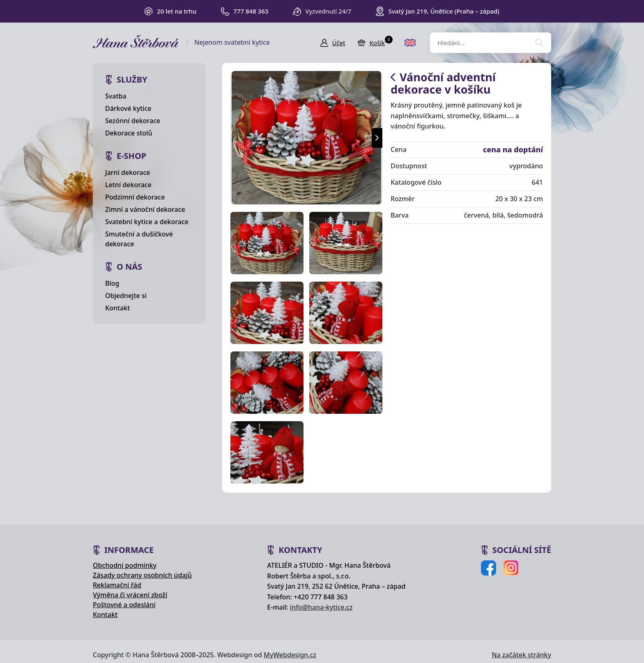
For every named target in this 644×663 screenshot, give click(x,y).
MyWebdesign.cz (290, 655)
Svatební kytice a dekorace (147, 222)
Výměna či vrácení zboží (130, 595)
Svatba (116, 96)
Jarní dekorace (128, 172)
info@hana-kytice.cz (321, 607)
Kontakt (117, 308)
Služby (132, 79)
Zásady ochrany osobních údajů (142, 575)
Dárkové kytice (128, 108)
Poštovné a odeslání (124, 605)
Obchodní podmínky (125, 565)
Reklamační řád (117, 585)
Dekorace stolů (129, 133)
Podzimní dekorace (135, 197)
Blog (112, 283)
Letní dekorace (128, 185)
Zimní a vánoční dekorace (145, 209)
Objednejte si (126, 296)
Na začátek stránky (521, 655)
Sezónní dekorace (133, 121)
